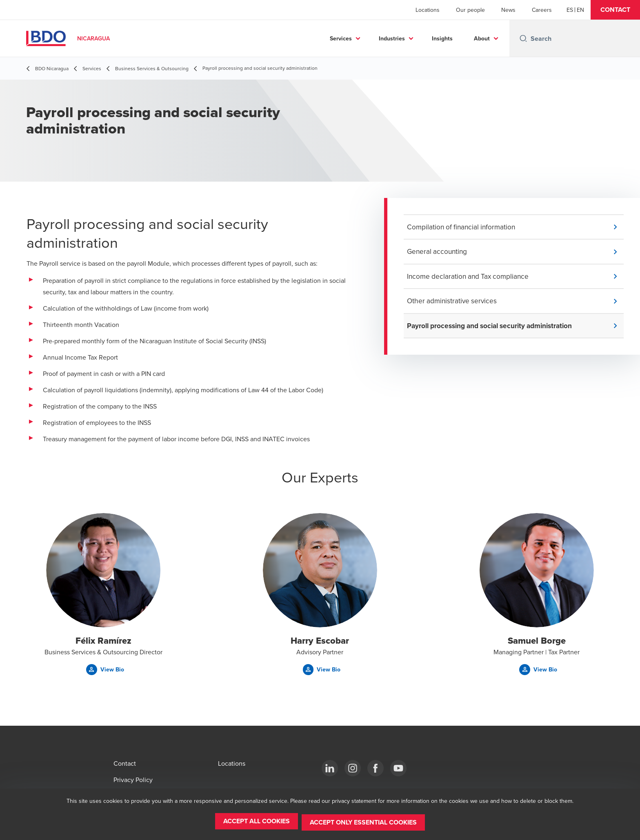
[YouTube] (398, 768)
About (482, 38)
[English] (580, 10)
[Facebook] (376, 768)
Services (341, 38)
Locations (428, 10)
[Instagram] (353, 768)
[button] (615, 10)
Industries (392, 38)
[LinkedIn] (330, 768)
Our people (470, 10)
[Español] (570, 10)
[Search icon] (523, 38)
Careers (542, 10)
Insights (442, 38)
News (508, 10)
